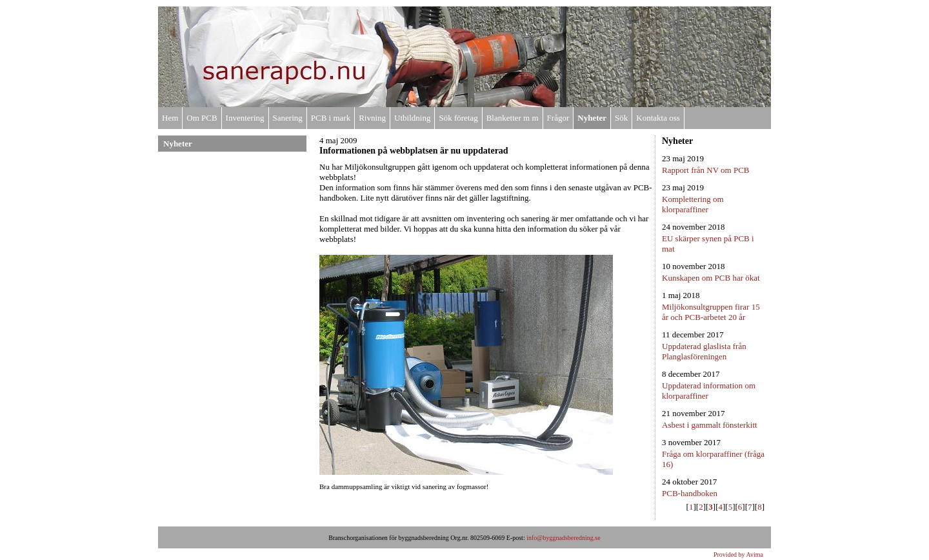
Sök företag (458, 118)
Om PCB (202, 118)
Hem (170, 118)
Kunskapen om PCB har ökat (711, 278)
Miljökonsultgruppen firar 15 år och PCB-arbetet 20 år (711, 312)
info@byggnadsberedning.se (563, 538)
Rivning (372, 118)
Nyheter (592, 118)
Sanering (288, 118)
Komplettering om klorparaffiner (693, 204)
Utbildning (412, 118)
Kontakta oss (658, 118)
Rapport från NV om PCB (706, 170)
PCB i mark (331, 118)
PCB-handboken (690, 493)
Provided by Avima (738, 555)
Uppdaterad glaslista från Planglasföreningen (704, 351)
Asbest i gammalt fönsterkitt (710, 425)
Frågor (558, 118)
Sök (621, 118)
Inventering (245, 118)
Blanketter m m (513, 118)
